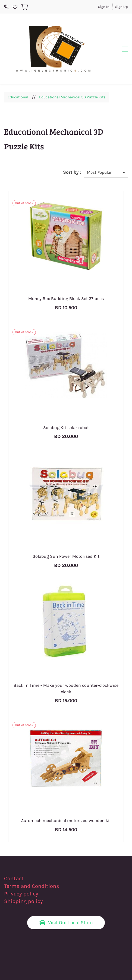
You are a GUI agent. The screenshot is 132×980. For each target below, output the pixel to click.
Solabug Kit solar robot (66, 400)
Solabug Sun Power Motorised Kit (66, 529)
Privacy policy (22, 866)
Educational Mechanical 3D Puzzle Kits (72, 69)
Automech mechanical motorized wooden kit (66, 793)
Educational (18, 69)
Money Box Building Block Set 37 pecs (66, 271)
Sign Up (122, 7)
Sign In (104, 7)
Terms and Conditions (32, 858)
